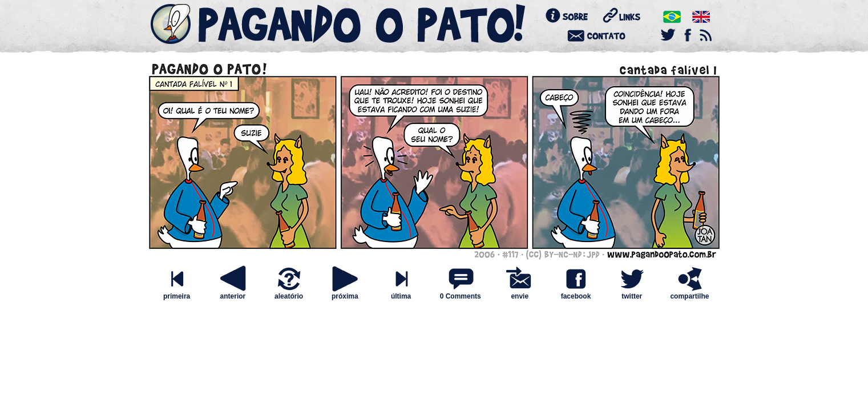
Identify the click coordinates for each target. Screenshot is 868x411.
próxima (345, 293)
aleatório (289, 293)
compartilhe (689, 293)
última (401, 293)
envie (520, 293)
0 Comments (461, 296)
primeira (177, 293)
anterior (233, 293)
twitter (632, 293)
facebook (576, 293)
